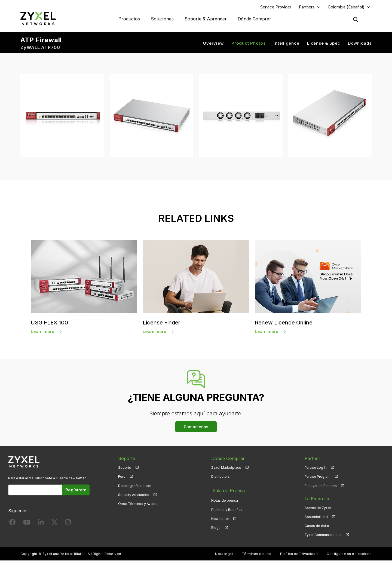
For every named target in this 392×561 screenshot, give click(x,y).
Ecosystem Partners (321, 486)
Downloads (360, 44)
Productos (129, 19)
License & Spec (324, 44)
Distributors (220, 477)
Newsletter (220, 517)
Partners (307, 7)
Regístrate (76, 491)
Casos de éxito (317, 526)
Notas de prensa (225, 499)
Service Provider (276, 7)
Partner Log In (316, 468)
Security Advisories (134, 495)
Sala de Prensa (227, 490)
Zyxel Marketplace (226, 468)
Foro (122, 477)
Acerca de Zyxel (318, 508)
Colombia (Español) (346, 7)
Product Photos (249, 44)
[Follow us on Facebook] (13, 524)
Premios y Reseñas (227, 508)
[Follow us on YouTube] (27, 524)
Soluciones (162, 19)
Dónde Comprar (254, 19)
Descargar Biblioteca (135, 486)
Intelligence (286, 44)
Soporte (125, 468)
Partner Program (318, 477)
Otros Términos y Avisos (138, 504)
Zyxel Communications (323, 535)
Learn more (43, 332)
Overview (213, 44)
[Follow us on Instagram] (68, 524)
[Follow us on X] (54, 524)
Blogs (216, 526)
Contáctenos (196, 427)
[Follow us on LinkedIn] (41, 524)
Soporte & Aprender (206, 19)
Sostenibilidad (316, 517)
